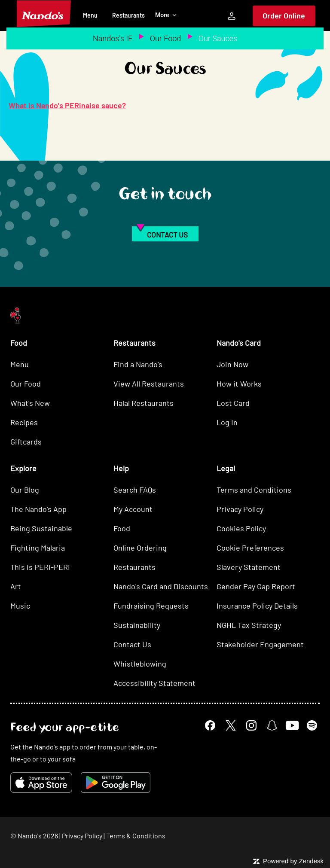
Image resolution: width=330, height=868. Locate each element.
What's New (30, 403)
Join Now (232, 364)
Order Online (284, 15)
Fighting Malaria (38, 548)
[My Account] (232, 16)
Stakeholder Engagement (260, 644)
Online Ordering (140, 548)
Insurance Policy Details (257, 606)
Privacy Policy (240, 509)
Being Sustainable (41, 528)
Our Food (166, 38)
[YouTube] (292, 725)
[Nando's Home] (44, 14)
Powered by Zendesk (293, 861)
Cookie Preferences (250, 548)
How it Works (239, 384)
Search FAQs (135, 490)
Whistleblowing (140, 664)
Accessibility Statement (154, 683)
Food (122, 528)
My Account (133, 509)
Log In (227, 422)
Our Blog (25, 490)
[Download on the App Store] (41, 783)
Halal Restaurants (144, 403)
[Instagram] (251, 725)
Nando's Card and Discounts (161, 586)
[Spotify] (312, 725)
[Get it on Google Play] (116, 783)
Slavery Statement (249, 567)
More (166, 15)
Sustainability (137, 625)
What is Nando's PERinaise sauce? (67, 105)
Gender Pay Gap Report (256, 586)
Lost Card (233, 403)
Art (16, 586)
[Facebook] (210, 725)
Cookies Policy (241, 528)
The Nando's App (38, 509)
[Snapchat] (272, 725)
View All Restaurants (149, 384)
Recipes (24, 422)
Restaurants (128, 15)
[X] (231, 725)
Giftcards (26, 442)
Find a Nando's (138, 364)
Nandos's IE (113, 38)
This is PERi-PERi (40, 567)
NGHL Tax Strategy (249, 625)
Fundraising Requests (151, 606)
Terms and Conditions (254, 490)
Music (20, 606)
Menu (90, 15)
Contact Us (132, 644)
